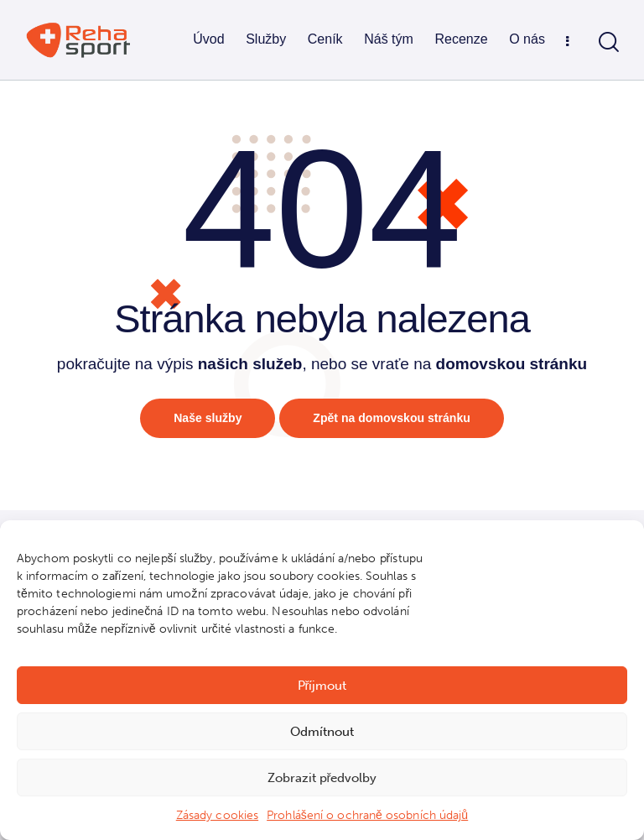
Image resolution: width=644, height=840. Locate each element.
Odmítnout (322, 732)
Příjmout (322, 686)
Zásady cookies (217, 815)
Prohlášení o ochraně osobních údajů (367, 815)
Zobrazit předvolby (322, 778)
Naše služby (203, 419)
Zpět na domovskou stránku (394, 419)
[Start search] (609, 42)
